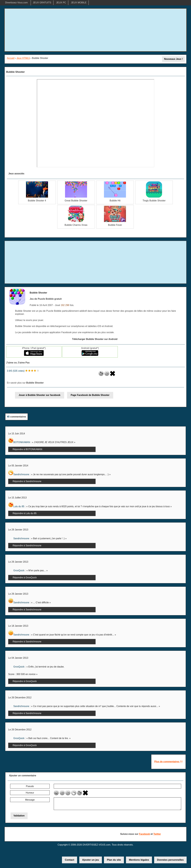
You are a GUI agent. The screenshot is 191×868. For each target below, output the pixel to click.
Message (30, 800)
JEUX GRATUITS (42, 3)
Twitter (157, 834)
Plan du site (114, 860)
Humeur (30, 793)
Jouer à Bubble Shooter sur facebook (40, 395)
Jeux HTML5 (23, 58)
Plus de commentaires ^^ (168, 762)
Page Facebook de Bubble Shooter (90, 395)
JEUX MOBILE (79, 3)
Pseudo (30, 786)
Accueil (11, 58)
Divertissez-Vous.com (16, 3)
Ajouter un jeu (91, 860)
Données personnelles (170, 860)
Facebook (145, 834)
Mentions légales (139, 860)
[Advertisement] (96, 30)
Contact (70, 860)
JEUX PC (61, 3)
